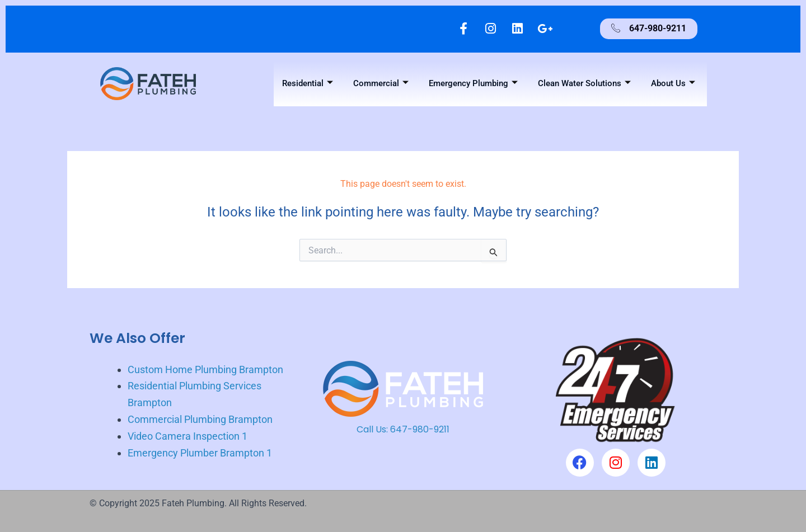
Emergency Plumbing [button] (473, 84)
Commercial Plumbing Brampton (200, 420)
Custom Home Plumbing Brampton (205, 369)
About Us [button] (673, 84)
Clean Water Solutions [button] (584, 84)
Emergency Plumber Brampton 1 (200, 453)
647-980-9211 (420, 430)
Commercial (381, 84)
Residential (308, 84)
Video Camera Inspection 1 (188, 436)
